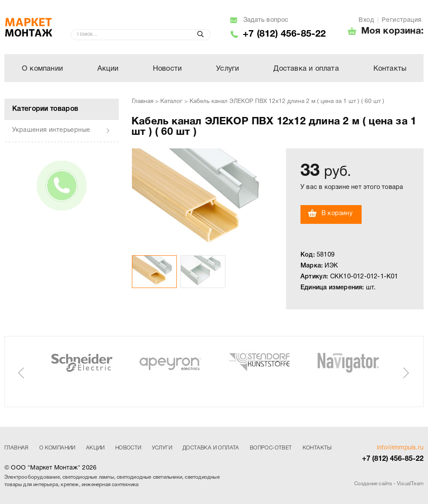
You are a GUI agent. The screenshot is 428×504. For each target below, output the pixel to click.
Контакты (390, 69)
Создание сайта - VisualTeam (389, 484)
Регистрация (402, 20)
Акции (108, 69)
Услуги (228, 69)
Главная (143, 101)
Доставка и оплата (306, 69)
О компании (42, 69)
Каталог (171, 101)
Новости (167, 69)
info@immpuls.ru (400, 448)
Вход (366, 20)
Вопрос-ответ (271, 448)
